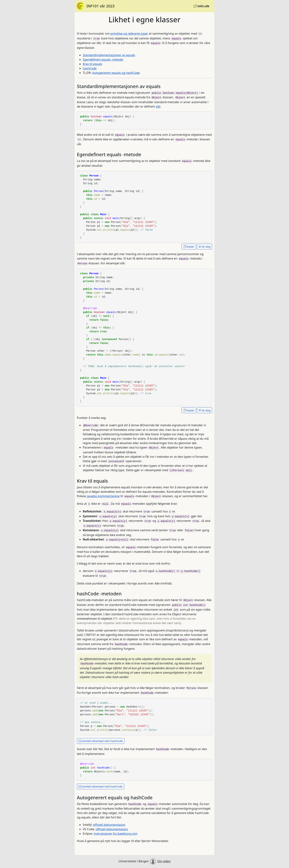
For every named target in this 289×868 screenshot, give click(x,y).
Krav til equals (92, 64)
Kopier (189, 247)
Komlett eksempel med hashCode (101, 786)
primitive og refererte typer (129, 34)
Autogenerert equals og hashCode (116, 73)
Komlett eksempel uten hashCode (101, 741)
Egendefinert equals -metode (103, 59)
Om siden (164, 861)
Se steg (204, 247)
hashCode (90, 68)
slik (158, 106)
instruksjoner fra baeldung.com (116, 834)
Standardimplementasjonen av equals (109, 55)
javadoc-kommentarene (103, 496)
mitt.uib (201, 6)
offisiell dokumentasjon (109, 825)
